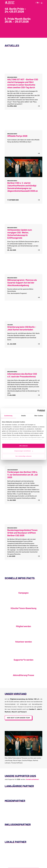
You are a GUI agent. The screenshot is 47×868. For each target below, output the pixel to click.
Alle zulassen (23, 446)
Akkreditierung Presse (23, 675)
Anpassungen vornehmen (24, 451)
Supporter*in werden (24, 660)
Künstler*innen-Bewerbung (23, 608)
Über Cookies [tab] (39, 416)
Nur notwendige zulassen (23, 456)
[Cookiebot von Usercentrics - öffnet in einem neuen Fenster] (37, 411)
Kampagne (24, 593)
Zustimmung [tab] (8, 416)
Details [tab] (24, 416)
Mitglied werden (23, 626)
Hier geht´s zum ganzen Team (18, 718)
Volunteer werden (24, 642)
